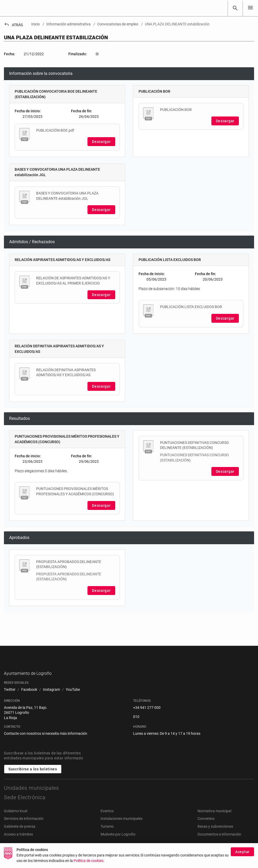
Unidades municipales (31, 796)
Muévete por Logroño (118, 842)
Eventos (107, 819)
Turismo (107, 834)
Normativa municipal (214, 819)
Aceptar (242, 852)
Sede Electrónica (25, 805)
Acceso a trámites (18, 842)
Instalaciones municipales (122, 827)
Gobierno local (16, 819)
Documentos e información (219, 842)
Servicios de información (24, 827)
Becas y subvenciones (215, 834)
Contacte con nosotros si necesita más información (46, 742)
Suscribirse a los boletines (33, 777)
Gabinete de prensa (20, 834)
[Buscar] (235, 8)
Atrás (13, 25)
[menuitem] (10, 698)
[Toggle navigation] (250, 8)
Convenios (206, 827)
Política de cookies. (89, 861)
